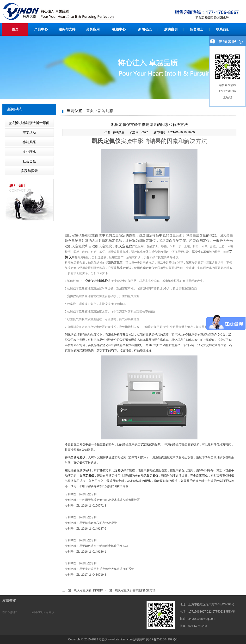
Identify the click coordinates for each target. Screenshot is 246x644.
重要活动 (29, 132)
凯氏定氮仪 (124, 246)
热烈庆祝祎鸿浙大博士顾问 (29, 123)
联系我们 (223, 29)
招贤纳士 (197, 29)
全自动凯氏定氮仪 (43, 612)
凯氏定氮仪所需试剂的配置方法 (135, 590)
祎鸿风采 (29, 142)
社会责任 (29, 161)
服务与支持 (67, 29)
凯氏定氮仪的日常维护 (88, 590)
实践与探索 (29, 171)
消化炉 (103, 281)
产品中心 (41, 29)
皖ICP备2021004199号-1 (162, 639)
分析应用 (93, 29)
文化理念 (29, 152)
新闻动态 (145, 29)
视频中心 (119, 29)
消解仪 (89, 281)
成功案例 (171, 29)
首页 (15, 29)
